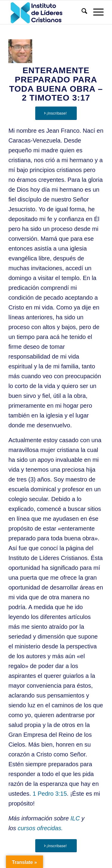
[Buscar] (81, 12)
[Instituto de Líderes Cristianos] (46, 12)
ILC (75, 818)
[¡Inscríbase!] (56, 113)
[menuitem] (81, 12)
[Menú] (95, 12)
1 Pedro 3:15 (50, 794)
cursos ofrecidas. (40, 828)
